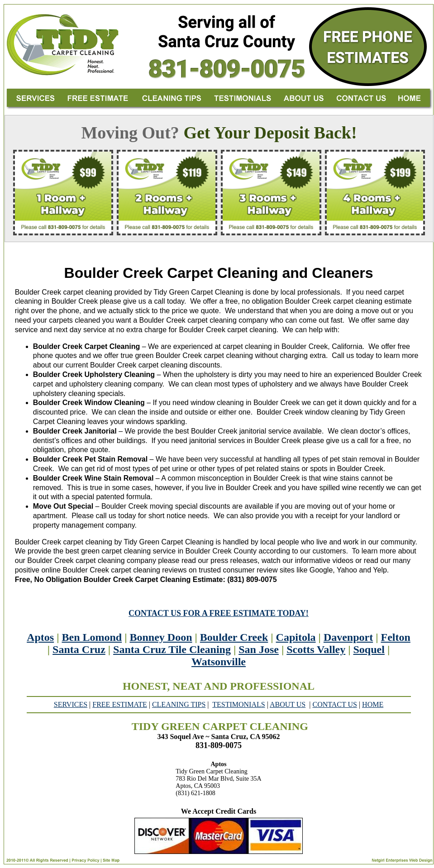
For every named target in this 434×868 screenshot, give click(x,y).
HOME (373, 704)
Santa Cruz (79, 649)
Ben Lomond (92, 637)
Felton (396, 637)
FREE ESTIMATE (119, 704)
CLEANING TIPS (179, 704)
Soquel (369, 649)
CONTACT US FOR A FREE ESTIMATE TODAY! (219, 613)
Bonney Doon (161, 637)
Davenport (348, 637)
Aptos (40, 637)
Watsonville (219, 662)
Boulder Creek (234, 637)
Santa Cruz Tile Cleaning (172, 649)
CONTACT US (334, 704)
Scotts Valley (316, 649)
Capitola (296, 637)
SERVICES (71, 704)
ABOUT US (288, 704)
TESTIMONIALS (238, 704)
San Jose (259, 649)
